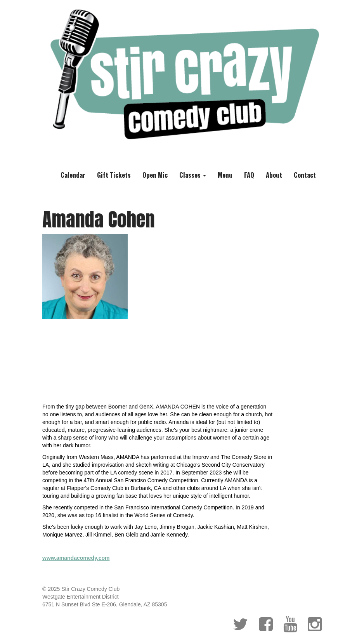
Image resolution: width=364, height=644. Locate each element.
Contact (305, 175)
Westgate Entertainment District (81, 597)
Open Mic (155, 175)
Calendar (73, 175)
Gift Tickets (114, 175)
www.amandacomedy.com (76, 558)
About (274, 175)
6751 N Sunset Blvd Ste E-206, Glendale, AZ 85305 (105, 604)
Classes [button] (193, 175)
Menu (225, 175)
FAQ (249, 175)
